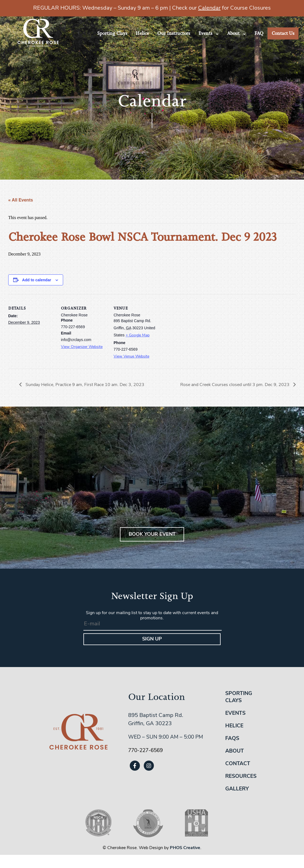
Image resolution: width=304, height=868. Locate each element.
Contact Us (283, 33)
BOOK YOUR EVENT (152, 534)
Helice (142, 33)
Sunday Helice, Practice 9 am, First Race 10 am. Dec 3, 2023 (84, 385)
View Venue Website (131, 357)
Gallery (237, 789)
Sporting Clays (112, 33)
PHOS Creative (185, 848)
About (233, 33)
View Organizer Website (82, 347)
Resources (241, 777)
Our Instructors (174, 33)
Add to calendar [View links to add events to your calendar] (37, 280)
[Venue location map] (195, 332)
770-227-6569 (145, 751)
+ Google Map (138, 335)
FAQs (232, 739)
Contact (238, 764)
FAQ (259, 33)
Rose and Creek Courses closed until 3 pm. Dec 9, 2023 (235, 385)
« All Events (21, 200)
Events (205, 33)
